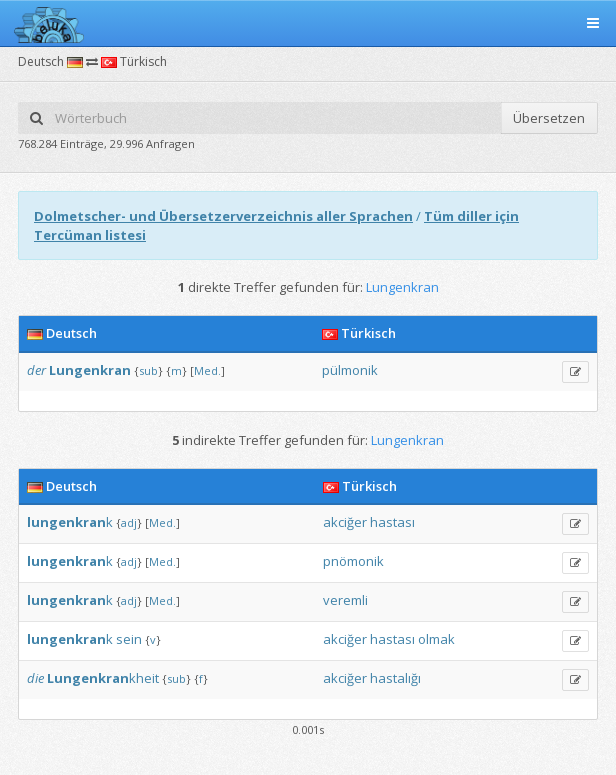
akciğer (345, 522)
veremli (345, 600)
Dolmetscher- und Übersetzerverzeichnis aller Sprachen (223, 216)
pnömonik (353, 561)
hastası (392, 522)
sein (129, 639)
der (36, 370)
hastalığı (395, 678)
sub (148, 370)
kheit (103, 678)
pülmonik (350, 370)
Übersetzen (549, 118)
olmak (436, 639)
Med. (207, 370)
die (35, 678)
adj (129, 522)
